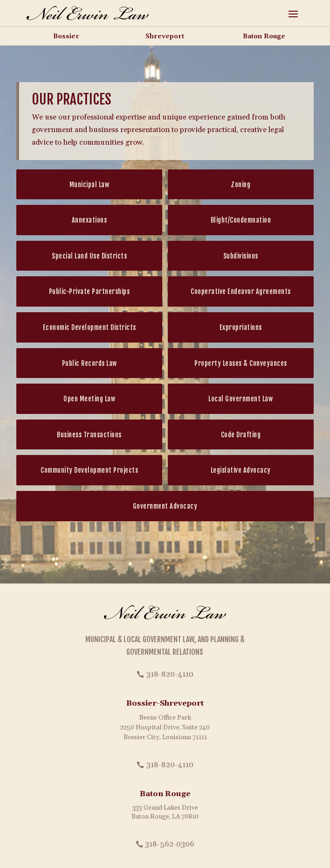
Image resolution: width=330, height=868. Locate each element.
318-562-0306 (170, 844)
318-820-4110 (170, 674)
